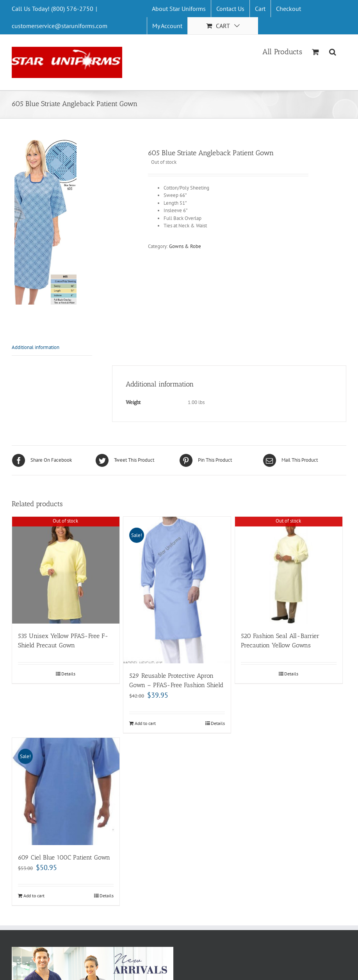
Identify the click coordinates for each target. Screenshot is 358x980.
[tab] (52, 348)
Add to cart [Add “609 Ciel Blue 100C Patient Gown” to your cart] (34, 896)
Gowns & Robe (185, 246)
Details (68, 674)
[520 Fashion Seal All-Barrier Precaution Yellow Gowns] (289, 570)
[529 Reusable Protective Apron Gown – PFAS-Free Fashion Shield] (177, 590)
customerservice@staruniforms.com (60, 26)
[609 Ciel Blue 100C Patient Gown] (66, 791)
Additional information (36, 347)
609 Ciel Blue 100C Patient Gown (64, 857)
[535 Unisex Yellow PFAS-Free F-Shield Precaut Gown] (66, 570)
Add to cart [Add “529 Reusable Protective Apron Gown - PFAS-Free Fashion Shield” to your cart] (145, 723)
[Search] (333, 51)
